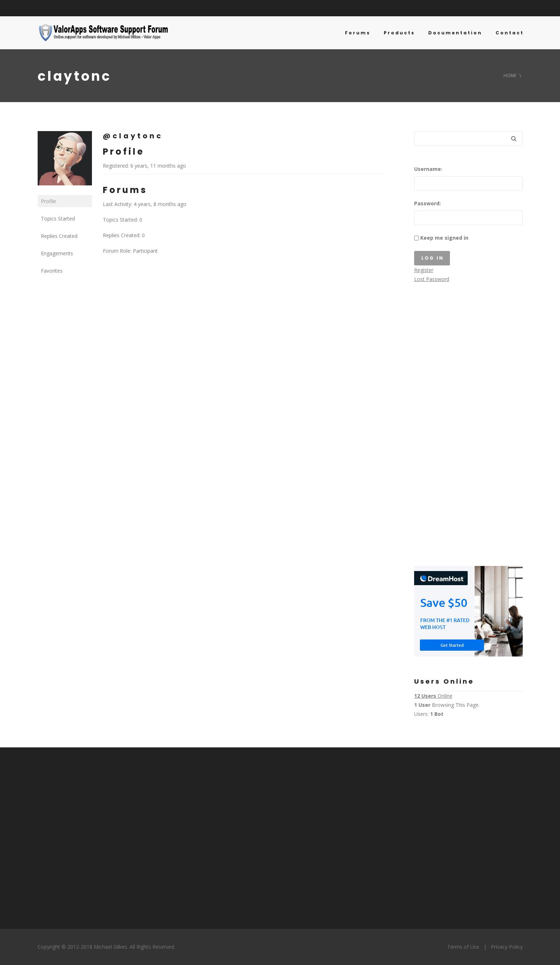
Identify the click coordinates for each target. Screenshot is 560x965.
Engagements (57, 253)
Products (399, 33)
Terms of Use (463, 947)
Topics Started (58, 219)
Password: (428, 203)
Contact (510, 33)
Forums (358, 33)
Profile (49, 201)
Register (424, 270)
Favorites (52, 271)
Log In (433, 258)
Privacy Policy (507, 947)
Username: (428, 169)
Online (433, 696)
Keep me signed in (444, 238)
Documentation (455, 33)
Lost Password (432, 279)
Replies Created (59, 236)
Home (510, 75)
